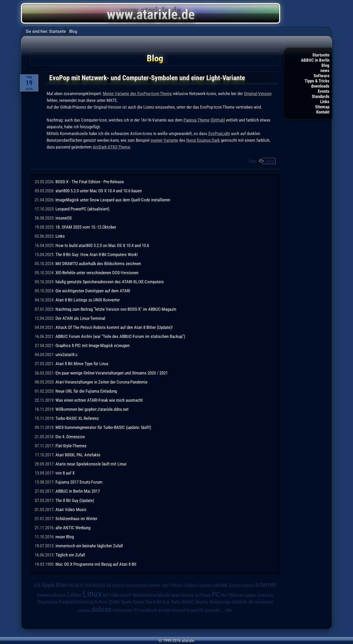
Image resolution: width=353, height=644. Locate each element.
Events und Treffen (165, 585)
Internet (266, 585)
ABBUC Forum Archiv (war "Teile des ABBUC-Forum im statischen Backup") (120, 336)
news (325, 70)
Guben (235, 585)
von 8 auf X (65, 473)
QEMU (114, 602)
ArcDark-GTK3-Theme (111, 147)
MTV (107, 595)
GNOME (221, 585)
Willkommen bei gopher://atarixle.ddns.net (92, 409)
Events (324, 91)
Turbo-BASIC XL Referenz (77, 418)
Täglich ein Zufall (70, 555)
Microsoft (122, 595)
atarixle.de (242, 602)
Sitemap (322, 107)
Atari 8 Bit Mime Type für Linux (82, 364)
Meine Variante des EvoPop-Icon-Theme (137, 94)
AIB (37, 585)
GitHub (218, 120)
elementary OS (126, 610)
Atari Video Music (71, 509)
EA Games (116, 585)
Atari (62, 585)
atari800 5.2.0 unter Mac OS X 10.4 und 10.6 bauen (99, 191)
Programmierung (76, 602)
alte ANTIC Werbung (73, 528)
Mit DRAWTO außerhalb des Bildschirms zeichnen (98, 264)
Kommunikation (52, 595)
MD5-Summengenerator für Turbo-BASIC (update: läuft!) (103, 427)
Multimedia (144, 595)
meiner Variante (164, 140)
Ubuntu (202, 602)
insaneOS (64, 218)
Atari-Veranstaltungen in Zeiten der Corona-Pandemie (101, 382)
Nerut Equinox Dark (203, 140)
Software (322, 76)
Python (101, 602)
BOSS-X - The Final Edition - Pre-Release (90, 182)
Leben (75, 595)
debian (101, 609)
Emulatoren (137, 585)
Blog (325, 65)
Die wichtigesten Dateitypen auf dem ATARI (93, 291)
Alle (229, 610)
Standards (321, 96)
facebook (149, 610)
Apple (48, 585)
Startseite (321, 55)
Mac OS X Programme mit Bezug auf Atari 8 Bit (96, 564)
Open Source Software (191, 595)
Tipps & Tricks (317, 81)
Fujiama (205, 585)
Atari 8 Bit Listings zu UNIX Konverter (88, 300)
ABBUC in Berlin (315, 60)
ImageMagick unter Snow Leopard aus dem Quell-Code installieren (113, 200)
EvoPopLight (219, 133)
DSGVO (99, 585)
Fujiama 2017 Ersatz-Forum (79, 482)
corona (84, 610)
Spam (126, 602)
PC (216, 595)
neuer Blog (65, 537)
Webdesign (220, 602)
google (164, 610)
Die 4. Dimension (70, 437)
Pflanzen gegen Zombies (250, 595)
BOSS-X (76, 585)
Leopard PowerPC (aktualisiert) (82, 209)
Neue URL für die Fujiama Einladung (86, 391)
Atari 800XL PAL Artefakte (78, 455)
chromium (264, 602)
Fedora (190, 585)
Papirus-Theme (196, 120)
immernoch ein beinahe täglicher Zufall (89, 546)
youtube (213, 610)
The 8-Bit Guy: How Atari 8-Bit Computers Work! (97, 254)
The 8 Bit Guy (158, 602)
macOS (197, 610)
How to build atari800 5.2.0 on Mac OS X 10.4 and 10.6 (102, 245)
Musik (163, 595)
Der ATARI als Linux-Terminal (80, 318)
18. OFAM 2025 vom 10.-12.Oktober (86, 227)
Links (325, 102)
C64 (87, 585)
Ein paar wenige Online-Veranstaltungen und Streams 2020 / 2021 (112, 373)
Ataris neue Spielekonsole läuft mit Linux (91, 464)
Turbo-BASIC (182, 602)
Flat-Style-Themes (71, 446)
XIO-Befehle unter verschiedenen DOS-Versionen (97, 273)
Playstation (47, 602)
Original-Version (258, 94)
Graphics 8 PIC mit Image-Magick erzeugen (93, 345)
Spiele (139, 602)
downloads (320, 86)
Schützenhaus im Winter (76, 519)
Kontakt (323, 112)
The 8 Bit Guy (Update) (75, 500)
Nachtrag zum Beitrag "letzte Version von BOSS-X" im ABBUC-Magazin (116, 309)
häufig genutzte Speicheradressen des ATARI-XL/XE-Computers (110, 282)
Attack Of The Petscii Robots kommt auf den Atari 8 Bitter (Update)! (114, 327)
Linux (270, 161)
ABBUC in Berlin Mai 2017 (78, 491)
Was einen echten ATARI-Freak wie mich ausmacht (99, 400)
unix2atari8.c (66, 355)
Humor (248, 585)
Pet (224, 595)
